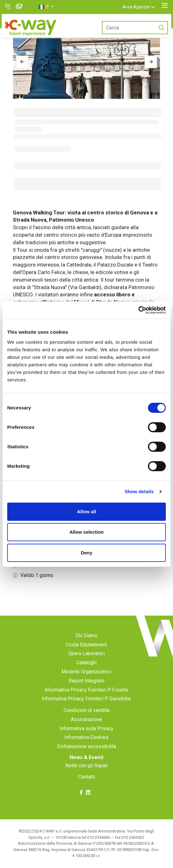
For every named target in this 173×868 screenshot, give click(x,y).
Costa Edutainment (86, 645)
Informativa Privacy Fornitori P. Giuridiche (86, 699)
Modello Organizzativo (86, 672)
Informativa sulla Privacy (86, 728)
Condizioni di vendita (86, 710)
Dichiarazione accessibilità (86, 746)
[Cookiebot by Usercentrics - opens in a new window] (138, 310)
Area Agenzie (136, 7)
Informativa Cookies (86, 737)
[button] (46, 7)
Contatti (86, 777)
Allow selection (86, 532)
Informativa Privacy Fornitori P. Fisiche (86, 690)
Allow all (87, 512)
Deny (87, 553)
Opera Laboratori (86, 653)
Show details (139, 491)
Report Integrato (86, 681)
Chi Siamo (86, 636)
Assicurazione (86, 719)
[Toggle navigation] (165, 6)
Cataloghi (86, 663)
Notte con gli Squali (86, 766)
